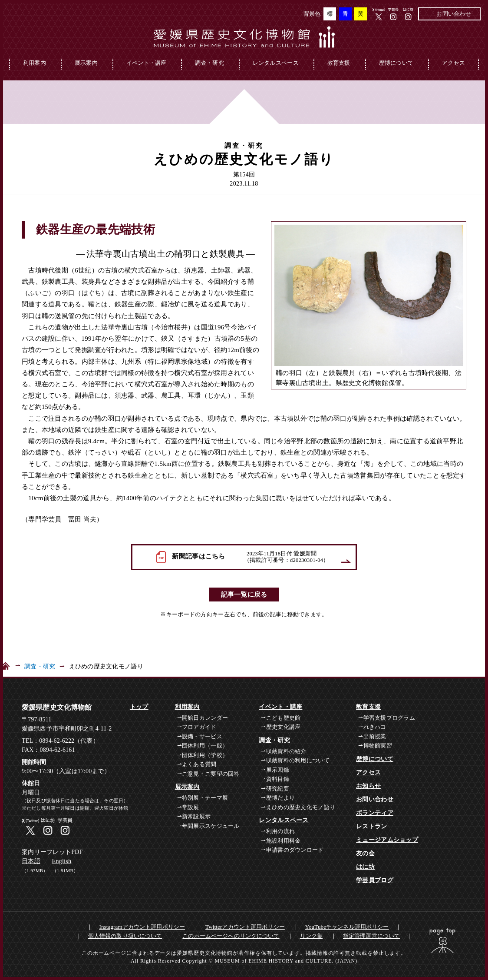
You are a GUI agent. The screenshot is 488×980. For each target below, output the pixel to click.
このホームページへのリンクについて (231, 936)
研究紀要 (278, 789)
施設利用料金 (284, 841)
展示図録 (278, 770)
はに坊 (365, 867)
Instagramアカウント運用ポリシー (142, 927)
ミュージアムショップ (387, 840)
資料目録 (278, 779)
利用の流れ (280, 831)
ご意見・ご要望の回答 (211, 774)
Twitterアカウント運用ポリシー (245, 927)
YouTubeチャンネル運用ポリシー (347, 927)
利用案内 (35, 63)
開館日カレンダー (205, 718)
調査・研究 (209, 63)
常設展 (191, 807)
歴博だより (280, 798)
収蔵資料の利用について (298, 760)
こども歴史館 (284, 718)
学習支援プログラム (389, 718)
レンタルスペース (276, 63)
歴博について (396, 63)
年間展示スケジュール (211, 826)
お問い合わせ (454, 14)
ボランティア (375, 813)
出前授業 (375, 736)
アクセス (453, 63)
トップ (139, 707)
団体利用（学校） (205, 755)
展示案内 (86, 63)
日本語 (31, 861)
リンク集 (312, 936)
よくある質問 (199, 764)
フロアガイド (199, 727)
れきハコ (375, 727)
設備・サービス (202, 736)
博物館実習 (378, 746)
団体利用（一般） (205, 746)
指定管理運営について (371, 936)
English (62, 861)
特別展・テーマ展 (205, 798)
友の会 (365, 853)
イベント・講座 (147, 63)
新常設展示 (196, 816)
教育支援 (339, 63)
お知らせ (368, 786)
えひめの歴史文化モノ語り (301, 807)
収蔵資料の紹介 (286, 751)
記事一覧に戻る (244, 595)
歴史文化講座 (284, 727)
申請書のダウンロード (295, 850)
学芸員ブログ (375, 880)
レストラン (371, 826)
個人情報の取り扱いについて (125, 936)
